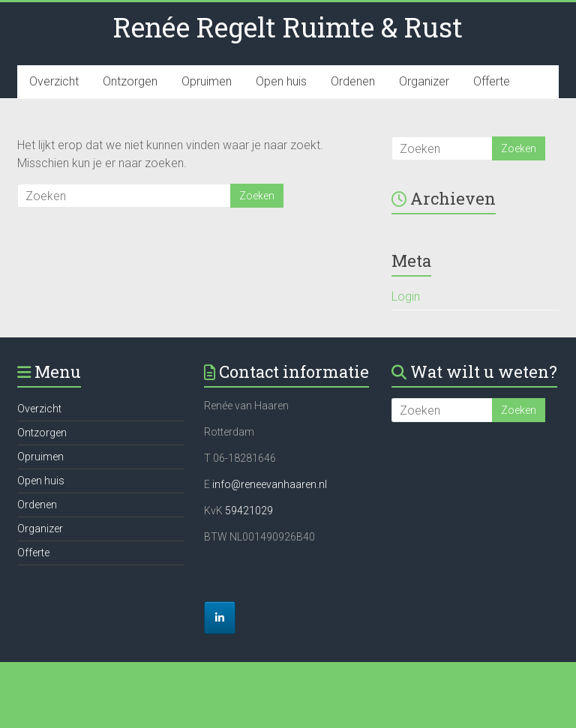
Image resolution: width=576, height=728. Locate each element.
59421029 (248, 511)
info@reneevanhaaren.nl (270, 484)
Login (406, 297)
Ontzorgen (130, 81)
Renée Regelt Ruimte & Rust (288, 27)
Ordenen (353, 81)
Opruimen (207, 81)
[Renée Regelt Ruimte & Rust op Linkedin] (220, 618)
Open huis (281, 81)
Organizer (424, 81)
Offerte (492, 81)
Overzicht (54, 81)
